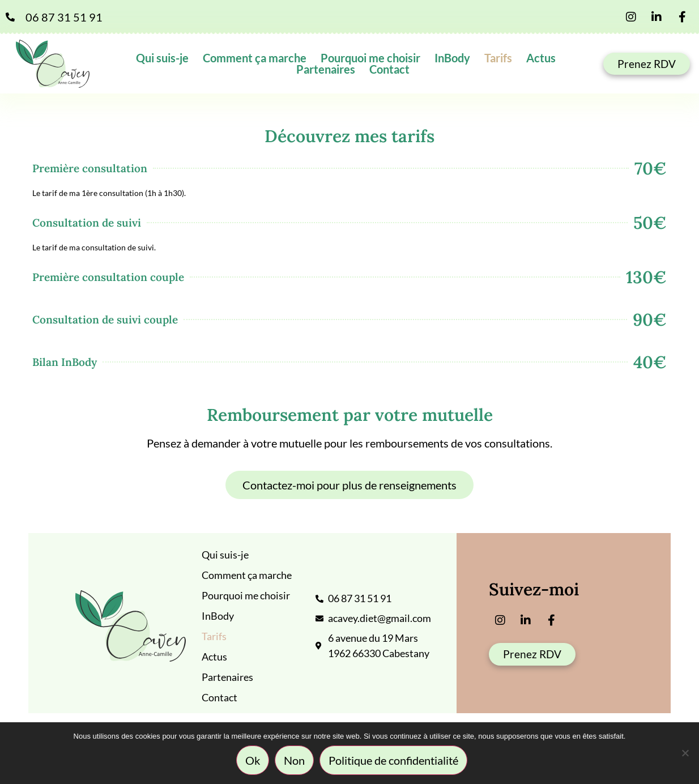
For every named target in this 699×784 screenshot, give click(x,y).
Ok (253, 761)
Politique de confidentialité (394, 761)
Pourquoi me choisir (370, 58)
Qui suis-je (162, 58)
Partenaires (326, 69)
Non (295, 761)
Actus (541, 58)
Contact (389, 69)
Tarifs (498, 58)
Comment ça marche (255, 58)
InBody (452, 58)
